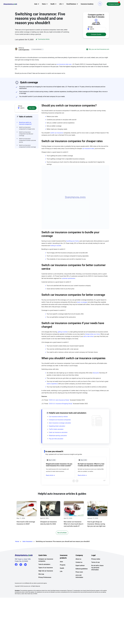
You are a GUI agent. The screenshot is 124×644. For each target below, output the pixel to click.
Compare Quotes (114, 4)
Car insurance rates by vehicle (58, 417)
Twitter (21, 564)
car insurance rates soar (64, 64)
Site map (41, 574)
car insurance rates (88, 149)
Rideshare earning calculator (58, 436)
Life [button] (61, 4)
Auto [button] (36, 4)
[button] (100, 4)
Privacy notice (96, 559)
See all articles (62, 533)
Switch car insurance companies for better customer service (28, 140)
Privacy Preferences (45, 577)
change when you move (92, 334)
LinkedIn (25, 564)
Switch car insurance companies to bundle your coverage (26, 134)
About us (78, 559)
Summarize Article (42, 39)
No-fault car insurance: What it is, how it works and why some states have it (91, 465)
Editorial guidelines (82, 569)
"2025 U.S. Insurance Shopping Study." (61, 404)
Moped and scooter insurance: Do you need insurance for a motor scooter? (59, 465)
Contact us (79, 562)
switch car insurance (57, 133)
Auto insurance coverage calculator (60, 423)
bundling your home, (73, 241)
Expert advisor (80, 566)
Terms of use (95, 562)
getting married (62, 332)
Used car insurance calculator (58, 432)
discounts (96, 373)
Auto (61, 562)
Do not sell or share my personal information (97, 568)
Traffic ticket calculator (56, 429)
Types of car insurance (46, 568)
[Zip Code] (96, 29)
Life (61, 571)
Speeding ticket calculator (57, 426)
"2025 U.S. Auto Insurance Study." (59, 400)
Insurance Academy (87, 4)
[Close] (42, 49)
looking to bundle (56, 246)
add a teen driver (89, 336)
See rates (32, 108)
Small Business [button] (71, 4)
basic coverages (82, 302)
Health (62, 568)
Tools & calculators (44, 564)
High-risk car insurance (46, 571)
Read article (50, 475)
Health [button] (53, 4)
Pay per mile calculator (56, 439)
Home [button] (44, 4)
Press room (79, 572)
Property (63, 565)
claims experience (52, 384)
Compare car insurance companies (60, 420)
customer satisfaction (68, 278)
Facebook (16, 564)
